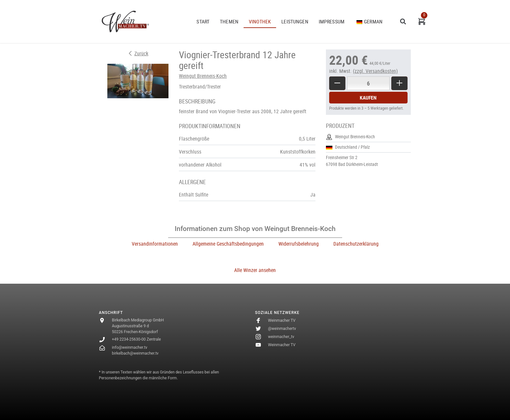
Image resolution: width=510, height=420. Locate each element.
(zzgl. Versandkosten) (375, 71)
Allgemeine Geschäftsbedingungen (228, 244)
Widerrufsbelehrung (299, 244)
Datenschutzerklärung (356, 244)
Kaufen (368, 98)
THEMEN (229, 21)
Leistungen (295, 21)
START (203, 21)
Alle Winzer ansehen (255, 270)
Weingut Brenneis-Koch (203, 76)
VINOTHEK (260, 21)
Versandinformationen (155, 244)
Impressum (332, 21)
